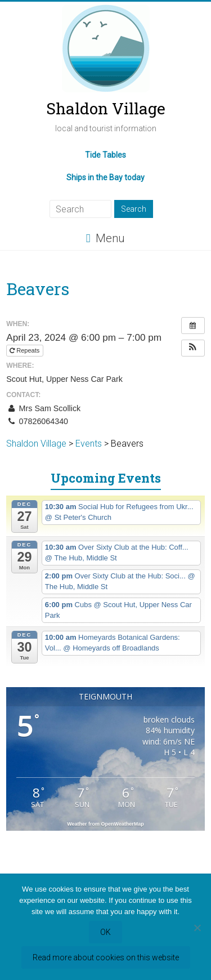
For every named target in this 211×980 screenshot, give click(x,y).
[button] (193, 348)
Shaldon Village (106, 108)
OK (105, 932)
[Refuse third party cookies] (197, 928)
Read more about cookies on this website (106, 957)
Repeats (25, 350)
